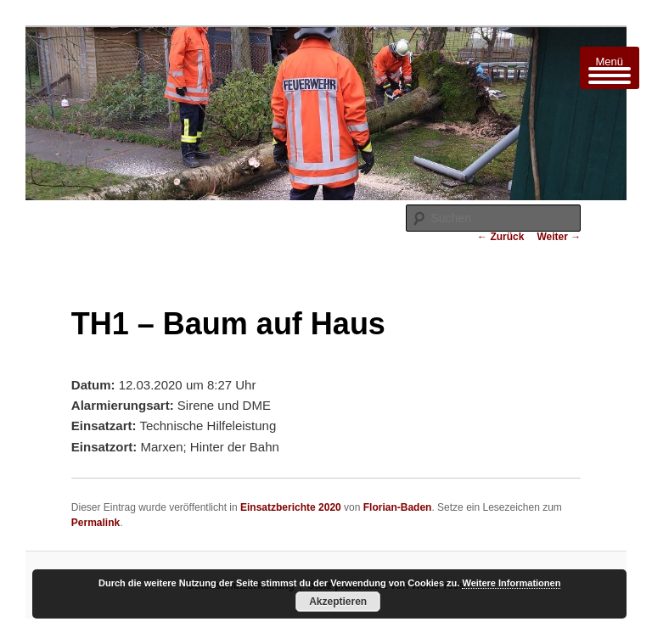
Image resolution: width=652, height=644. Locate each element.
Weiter (559, 237)
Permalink (96, 523)
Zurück (500, 237)
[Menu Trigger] (610, 68)
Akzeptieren (338, 602)
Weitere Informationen (511, 583)
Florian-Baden (398, 507)
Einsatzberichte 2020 (291, 507)
